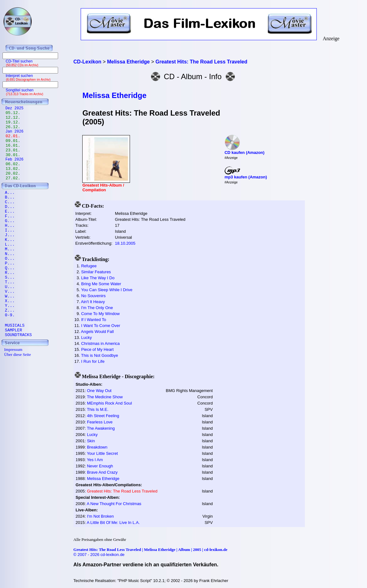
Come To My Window (100, 314)
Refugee (89, 266)
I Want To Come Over (100, 326)
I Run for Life (93, 361)
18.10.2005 (125, 243)
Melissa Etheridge (114, 95)
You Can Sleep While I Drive (107, 290)
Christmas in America (100, 343)
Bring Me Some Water (101, 284)
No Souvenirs (93, 296)
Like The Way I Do (98, 278)
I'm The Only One (97, 308)
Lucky (86, 338)
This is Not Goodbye (100, 355)
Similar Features (96, 272)
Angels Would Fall (97, 332)
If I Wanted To (94, 320)
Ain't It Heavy (93, 302)
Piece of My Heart (97, 349)
